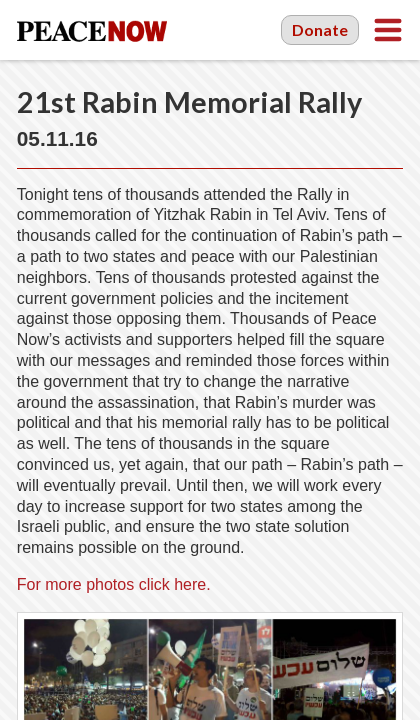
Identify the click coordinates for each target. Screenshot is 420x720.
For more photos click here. (114, 584)
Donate (320, 29)
